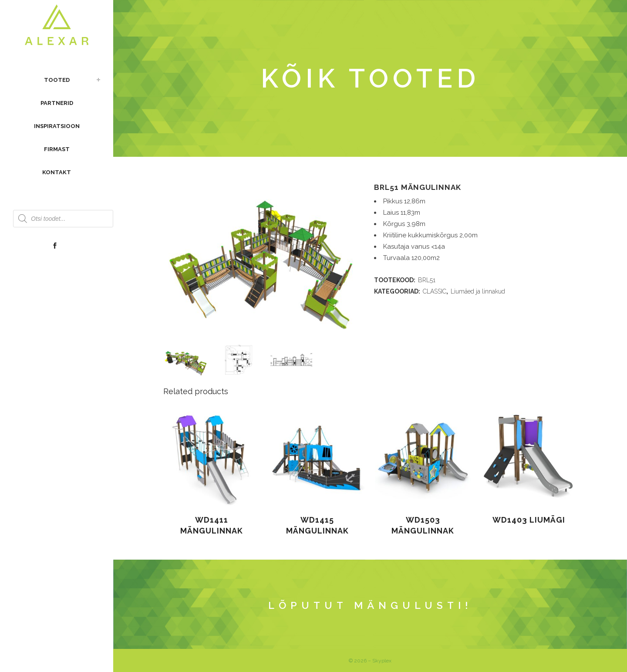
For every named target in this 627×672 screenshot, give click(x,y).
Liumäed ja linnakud (478, 291)
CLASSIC (435, 291)
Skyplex (382, 661)
